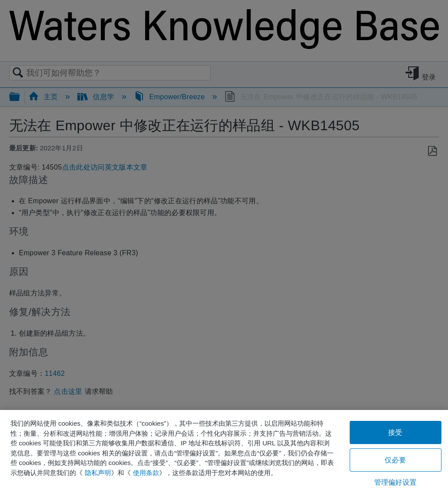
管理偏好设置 (395, 482)
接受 (395, 432)
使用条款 (146, 473)
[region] (224, 451)
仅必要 (395, 460)
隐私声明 (98, 473)
